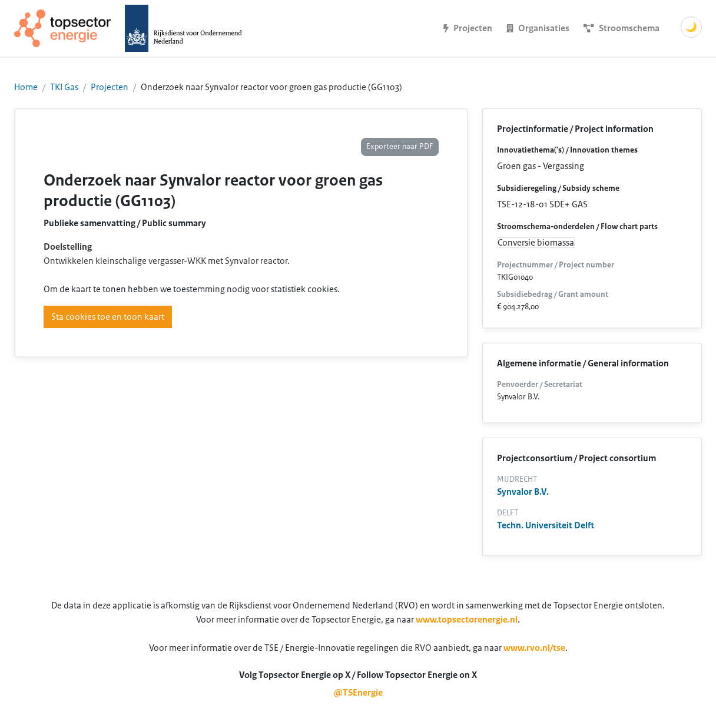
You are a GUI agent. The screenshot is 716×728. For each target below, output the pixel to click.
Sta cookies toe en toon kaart (108, 317)
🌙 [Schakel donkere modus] (691, 27)
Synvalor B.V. (523, 492)
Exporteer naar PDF (400, 147)
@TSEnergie (358, 693)
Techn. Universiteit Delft (546, 525)
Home (26, 87)
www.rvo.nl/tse (534, 648)
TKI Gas (64, 87)
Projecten (110, 87)
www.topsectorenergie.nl (467, 620)
